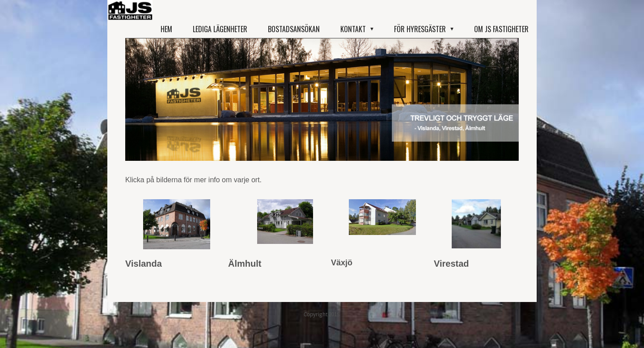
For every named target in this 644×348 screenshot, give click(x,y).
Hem (166, 29)
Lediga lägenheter (220, 29)
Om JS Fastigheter (501, 29)
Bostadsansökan (294, 29)
